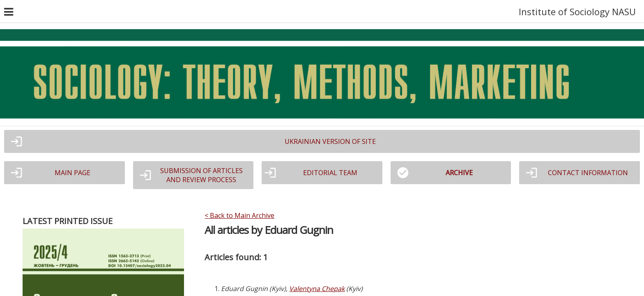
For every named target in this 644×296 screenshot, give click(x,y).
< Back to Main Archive (239, 215)
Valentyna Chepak (317, 289)
